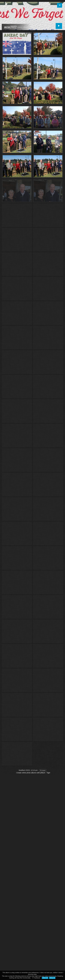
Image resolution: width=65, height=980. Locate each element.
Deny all (52, 978)
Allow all (45, 978)
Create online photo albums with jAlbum (31, 807)
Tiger (48, 807)
